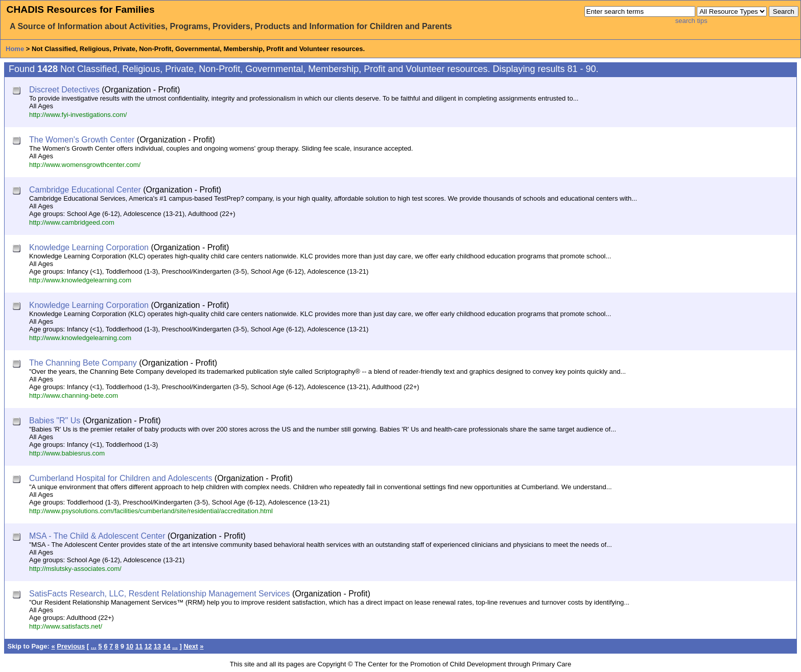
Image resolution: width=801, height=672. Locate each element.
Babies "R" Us (55, 421)
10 (130, 646)
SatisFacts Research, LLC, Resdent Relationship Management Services (159, 594)
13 (157, 646)
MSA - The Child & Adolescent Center (97, 536)
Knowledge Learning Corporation (89, 247)
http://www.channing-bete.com (74, 395)
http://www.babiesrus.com (67, 453)
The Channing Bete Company (83, 363)
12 (148, 646)
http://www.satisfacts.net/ (66, 626)
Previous (71, 646)
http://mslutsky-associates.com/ (75, 569)
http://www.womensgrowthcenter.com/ (85, 165)
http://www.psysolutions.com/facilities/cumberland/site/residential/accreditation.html (151, 511)
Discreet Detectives (64, 90)
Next (191, 646)
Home (15, 49)
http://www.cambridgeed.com (72, 222)
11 (139, 646)
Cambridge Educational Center (85, 190)
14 (167, 646)
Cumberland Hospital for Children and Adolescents (121, 478)
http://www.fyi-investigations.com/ (78, 115)
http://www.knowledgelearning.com (80, 280)
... (94, 646)
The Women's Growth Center (82, 140)
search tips (691, 21)
